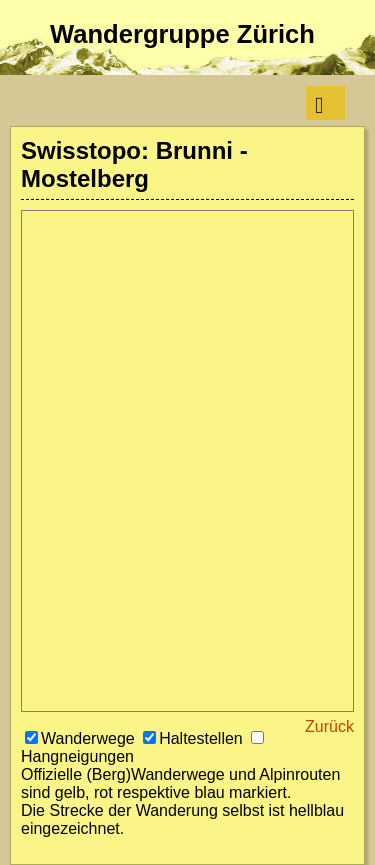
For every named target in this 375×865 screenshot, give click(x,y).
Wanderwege (82, 738)
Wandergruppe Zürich (182, 34)
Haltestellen (195, 738)
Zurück (329, 726)
